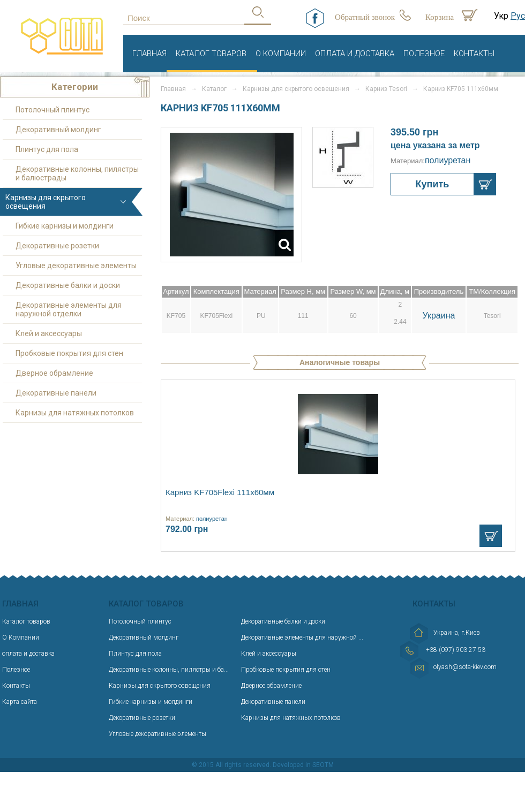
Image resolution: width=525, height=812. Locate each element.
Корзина (440, 17)
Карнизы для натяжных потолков (75, 413)
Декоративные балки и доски (68, 285)
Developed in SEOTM (303, 765)
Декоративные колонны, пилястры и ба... (169, 670)
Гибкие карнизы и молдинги (65, 226)
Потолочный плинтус (52, 110)
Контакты (474, 54)
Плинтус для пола (47, 149)
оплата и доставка (355, 54)
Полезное (424, 54)
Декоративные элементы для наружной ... (302, 638)
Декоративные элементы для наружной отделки (69, 309)
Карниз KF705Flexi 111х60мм (220, 492)
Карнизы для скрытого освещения (296, 89)
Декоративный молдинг (58, 130)
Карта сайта (20, 702)
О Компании (281, 54)
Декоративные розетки (57, 246)
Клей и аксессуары (49, 333)
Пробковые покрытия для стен (69, 353)
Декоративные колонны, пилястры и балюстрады (77, 173)
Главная (149, 54)
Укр (501, 16)
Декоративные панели (56, 393)
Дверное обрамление (54, 373)
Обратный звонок (365, 17)
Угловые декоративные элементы (76, 265)
